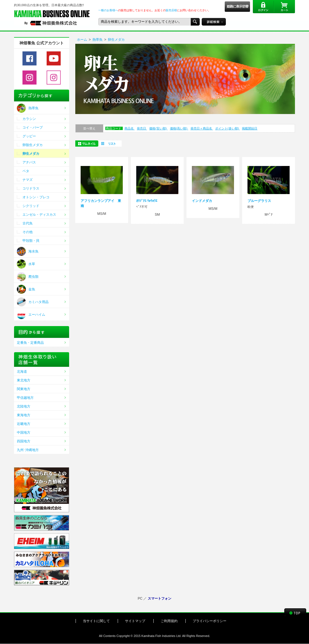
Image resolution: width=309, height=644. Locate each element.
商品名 (129, 128)
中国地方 (24, 433)
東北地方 (24, 380)
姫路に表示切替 (238, 6)
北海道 (22, 372)
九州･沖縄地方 (28, 450)
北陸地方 (24, 406)
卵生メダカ (116, 40)
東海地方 (24, 415)
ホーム (82, 40)
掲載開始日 (250, 128)
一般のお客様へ (108, 10)
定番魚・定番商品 (30, 343)
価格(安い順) (158, 128)
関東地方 (24, 389)
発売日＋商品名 (202, 128)
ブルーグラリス (259, 201)
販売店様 (171, 10)
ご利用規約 (169, 621)
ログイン (263, 7)
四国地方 (24, 441)
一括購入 (110, 144)
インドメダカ (202, 201)
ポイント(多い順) (227, 128)
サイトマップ (135, 621)
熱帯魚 (97, 40)
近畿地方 (24, 424)
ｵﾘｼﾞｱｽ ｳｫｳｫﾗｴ (147, 201)
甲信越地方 (25, 398)
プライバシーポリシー (210, 621)
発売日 (142, 128)
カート (284, 7)
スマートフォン (160, 599)
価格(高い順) (179, 128)
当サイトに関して (96, 621)
